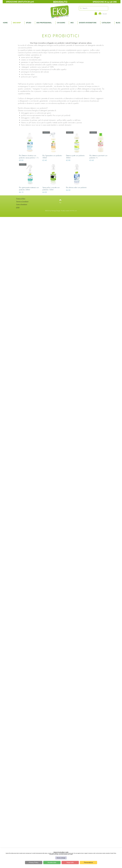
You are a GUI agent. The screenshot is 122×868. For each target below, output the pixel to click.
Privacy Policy (34, 862)
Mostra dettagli (61, 858)
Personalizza (88, 862)
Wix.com (74, 211)
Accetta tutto (52, 862)
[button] (96, 13)
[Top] (60, 202)
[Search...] (93, 8)
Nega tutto (70, 862)
